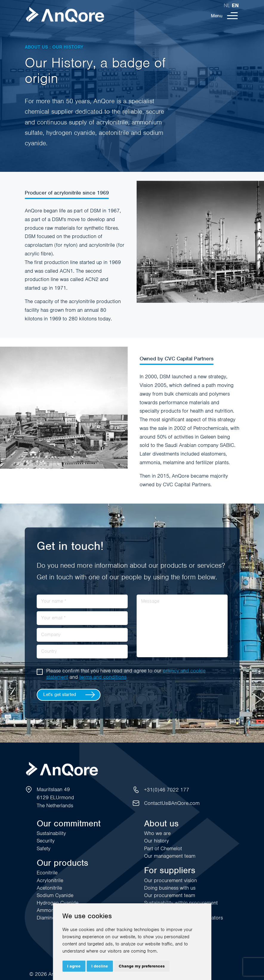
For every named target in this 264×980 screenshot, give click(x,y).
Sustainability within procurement (181, 903)
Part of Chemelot (163, 848)
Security (46, 841)
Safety (44, 848)
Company (51, 635)
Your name (54, 601)
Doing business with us (170, 888)
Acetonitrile (49, 888)
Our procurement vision (170, 880)
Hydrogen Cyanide (58, 903)
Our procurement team (170, 895)
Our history (156, 841)
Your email (53, 618)
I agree (74, 966)
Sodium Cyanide (55, 895)
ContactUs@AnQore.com (172, 803)
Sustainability (51, 833)
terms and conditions (103, 677)
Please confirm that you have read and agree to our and (126, 674)
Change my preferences (142, 966)
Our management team (170, 856)
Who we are (157, 833)
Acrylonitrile (50, 880)
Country (49, 651)
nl (227, 5)
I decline (100, 966)
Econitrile (47, 873)
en (235, 5)
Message (150, 601)
